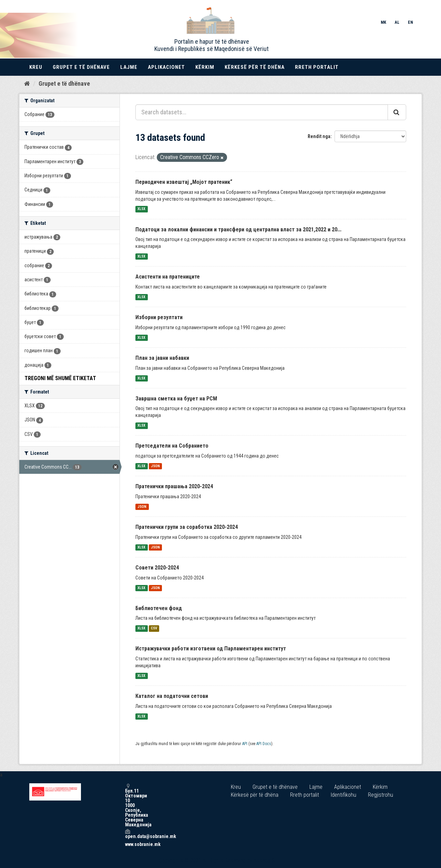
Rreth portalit (317, 67)
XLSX (141, 209)
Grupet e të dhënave (81, 67)
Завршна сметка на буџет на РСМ (176, 399)
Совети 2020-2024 (157, 568)
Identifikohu (343, 795)
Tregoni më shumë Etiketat (60, 378)
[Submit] (397, 112)
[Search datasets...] (262, 112)
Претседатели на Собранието (172, 446)
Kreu (36, 67)
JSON (155, 466)
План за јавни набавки (162, 358)
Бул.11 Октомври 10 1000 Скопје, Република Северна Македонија (127, 805)
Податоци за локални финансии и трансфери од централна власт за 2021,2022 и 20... (238, 229)
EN (411, 22)
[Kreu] (27, 84)
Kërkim (205, 67)
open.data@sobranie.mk (127, 834)
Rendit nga (319, 136)
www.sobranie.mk (127, 844)
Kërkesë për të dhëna (255, 67)
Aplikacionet (166, 67)
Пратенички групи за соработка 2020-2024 (187, 527)
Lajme (129, 67)
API (245, 744)
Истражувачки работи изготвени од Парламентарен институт (211, 649)
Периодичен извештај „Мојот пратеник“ (184, 182)
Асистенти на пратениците (168, 277)
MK (383, 22)
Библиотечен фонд (159, 608)
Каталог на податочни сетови (172, 696)
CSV (154, 628)
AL (397, 22)
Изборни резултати (159, 317)
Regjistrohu (381, 795)
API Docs (264, 744)
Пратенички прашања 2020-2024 (174, 486)
